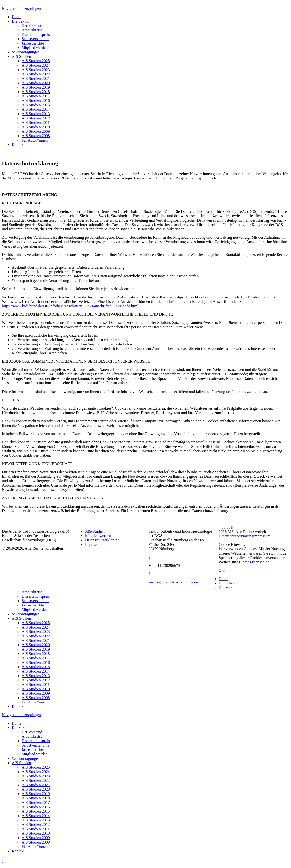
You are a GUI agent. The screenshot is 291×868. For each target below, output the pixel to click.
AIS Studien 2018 (36, 654)
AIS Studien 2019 (36, 649)
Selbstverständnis (35, 601)
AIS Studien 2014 (36, 671)
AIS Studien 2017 (36, 658)
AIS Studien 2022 (36, 636)
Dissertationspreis (36, 596)
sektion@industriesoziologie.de (173, 582)
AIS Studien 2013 (36, 676)
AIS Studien (21, 618)
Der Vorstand (229, 588)
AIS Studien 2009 (36, 693)
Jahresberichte (33, 605)
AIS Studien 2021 (36, 640)
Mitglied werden (98, 536)
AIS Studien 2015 (36, 667)
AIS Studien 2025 (36, 623)
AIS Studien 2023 (36, 632)
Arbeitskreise (32, 592)
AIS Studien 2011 (36, 684)
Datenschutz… (261, 562)
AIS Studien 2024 (36, 627)
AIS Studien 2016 (36, 662)
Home (223, 579)
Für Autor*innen (35, 702)
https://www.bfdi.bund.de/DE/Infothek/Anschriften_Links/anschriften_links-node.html (70, 306)
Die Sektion (228, 583)
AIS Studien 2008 (36, 698)
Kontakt (18, 707)
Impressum (94, 544)
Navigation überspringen (21, 8)
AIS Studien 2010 (36, 689)
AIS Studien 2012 (36, 680)
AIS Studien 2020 (36, 645)
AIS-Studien (95, 531)
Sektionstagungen (26, 614)
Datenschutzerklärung (102, 540)
